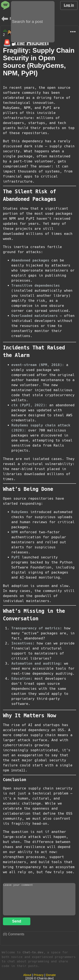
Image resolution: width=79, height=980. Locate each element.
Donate (51, 975)
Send (17, 921)
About (27, 975)
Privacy (39, 975)
